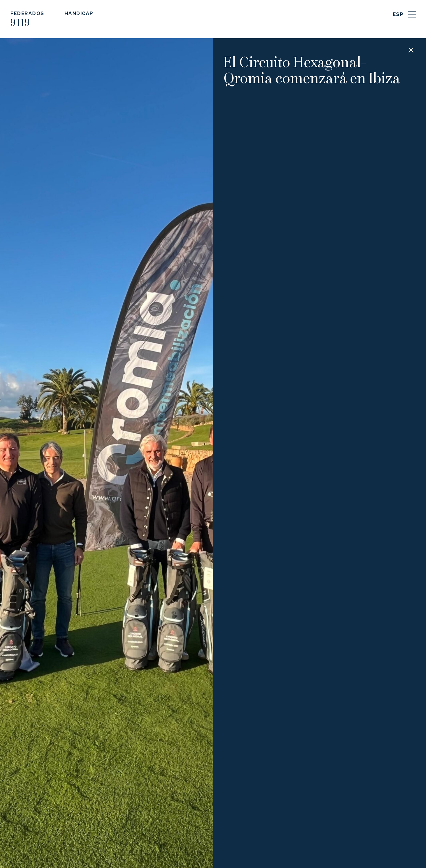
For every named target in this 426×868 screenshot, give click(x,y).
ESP (398, 14)
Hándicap (79, 13)
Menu (412, 14)
